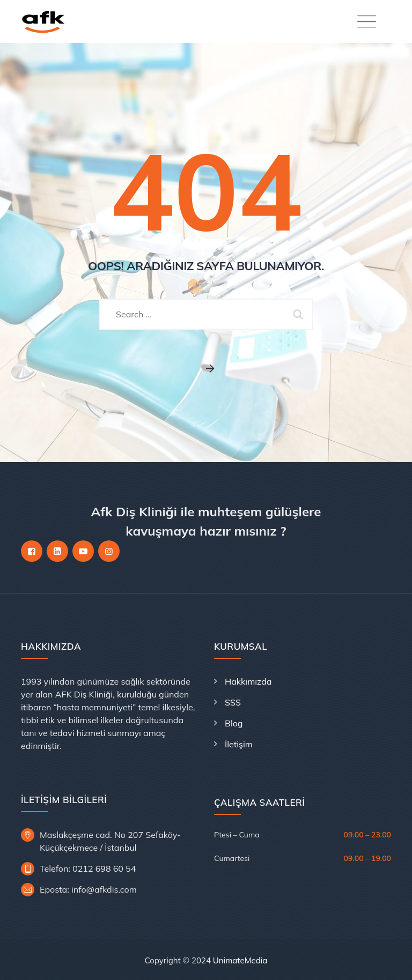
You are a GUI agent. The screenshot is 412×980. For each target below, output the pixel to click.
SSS (233, 702)
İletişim (239, 744)
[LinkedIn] (57, 551)
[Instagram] (109, 551)
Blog (234, 723)
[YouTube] (83, 551)
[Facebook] (32, 551)
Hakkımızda (248, 681)
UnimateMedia (240, 960)
